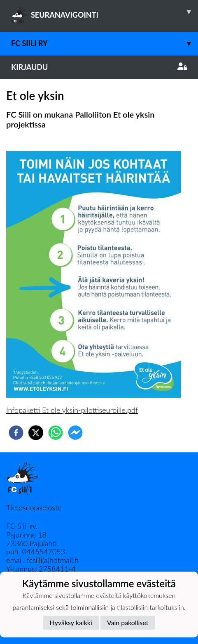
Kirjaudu (99, 67)
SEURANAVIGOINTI (105, 12)
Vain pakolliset (128, 622)
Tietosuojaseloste (34, 507)
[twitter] (36, 433)
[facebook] (16, 433)
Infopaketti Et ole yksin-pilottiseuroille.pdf (72, 410)
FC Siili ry (105, 43)
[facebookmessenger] (75, 433)
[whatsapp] (56, 433)
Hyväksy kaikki (71, 622)
